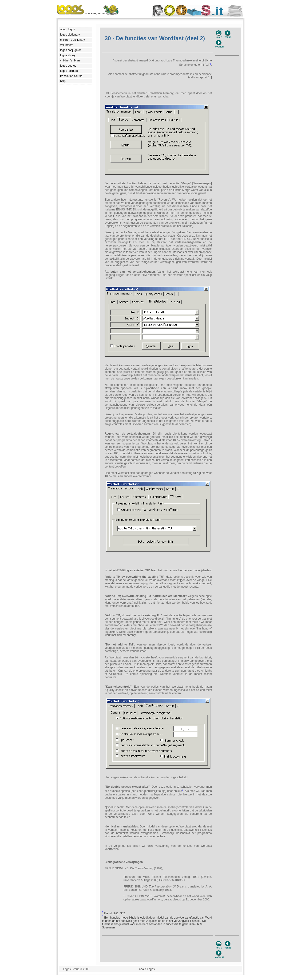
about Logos (147, 969)
